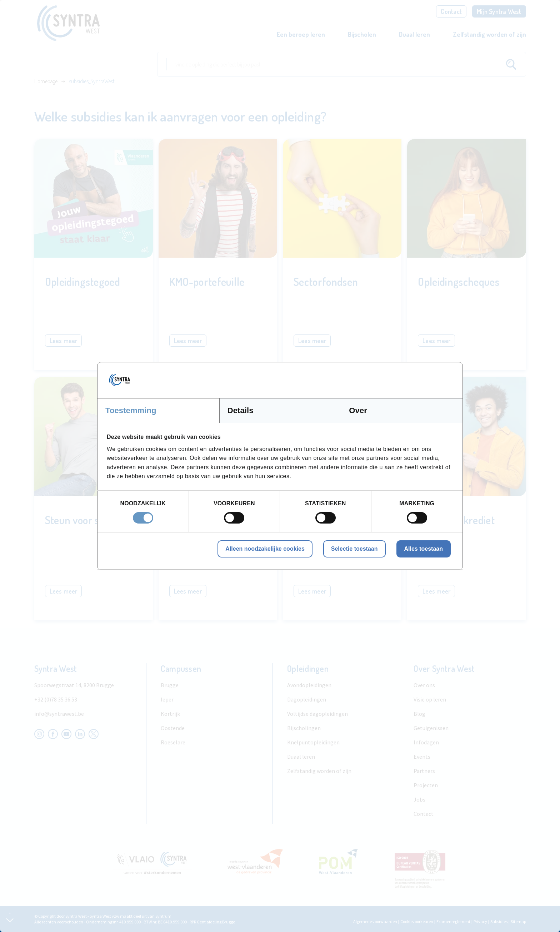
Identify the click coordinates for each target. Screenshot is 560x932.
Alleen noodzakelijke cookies (265, 549)
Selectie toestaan (354, 549)
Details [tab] (241, 410)
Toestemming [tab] (131, 410)
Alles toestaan (424, 549)
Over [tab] (358, 410)
